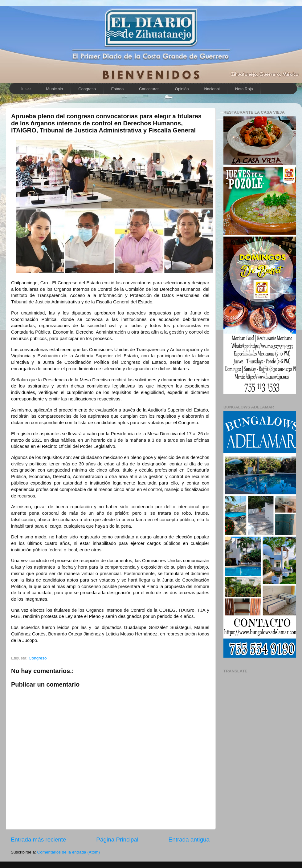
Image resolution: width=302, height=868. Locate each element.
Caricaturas (149, 89)
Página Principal (117, 840)
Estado (117, 89)
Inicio (26, 89)
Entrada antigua (189, 840)
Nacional (212, 89)
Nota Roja (244, 89)
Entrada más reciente (39, 840)
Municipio (54, 89)
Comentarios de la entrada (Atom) (69, 852)
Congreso (87, 89)
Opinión (182, 89)
